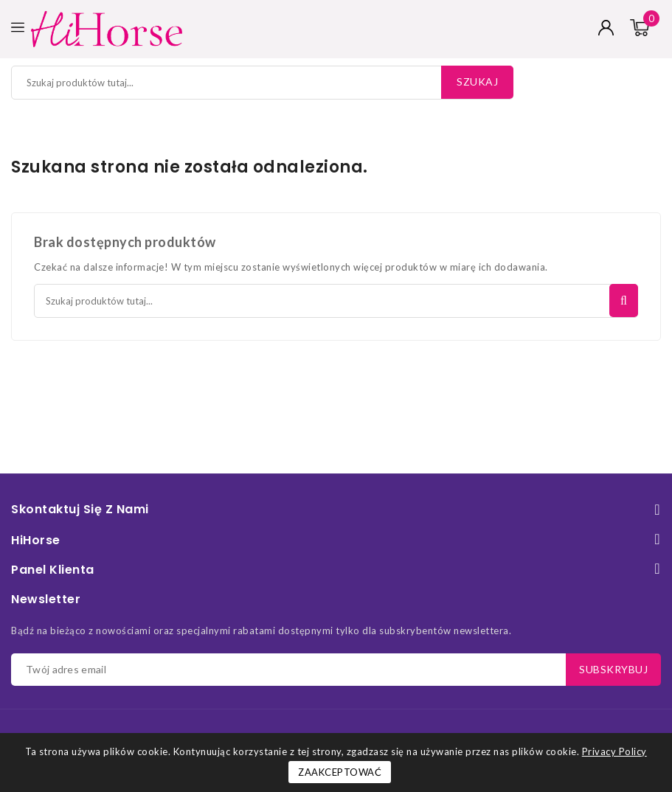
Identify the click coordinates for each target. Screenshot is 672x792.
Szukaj (477, 81)
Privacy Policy (614, 751)
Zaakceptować (340, 772)
